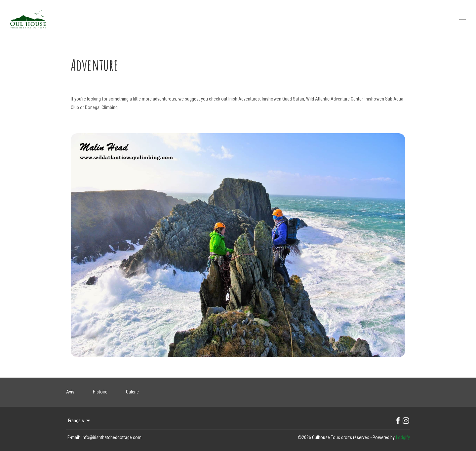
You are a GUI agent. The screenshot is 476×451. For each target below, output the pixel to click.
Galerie (132, 392)
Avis (70, 392)
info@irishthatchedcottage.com (112, 437)
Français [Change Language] (80, 421)
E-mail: (74, 437)
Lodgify (403, 437)
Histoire (100, 392)
